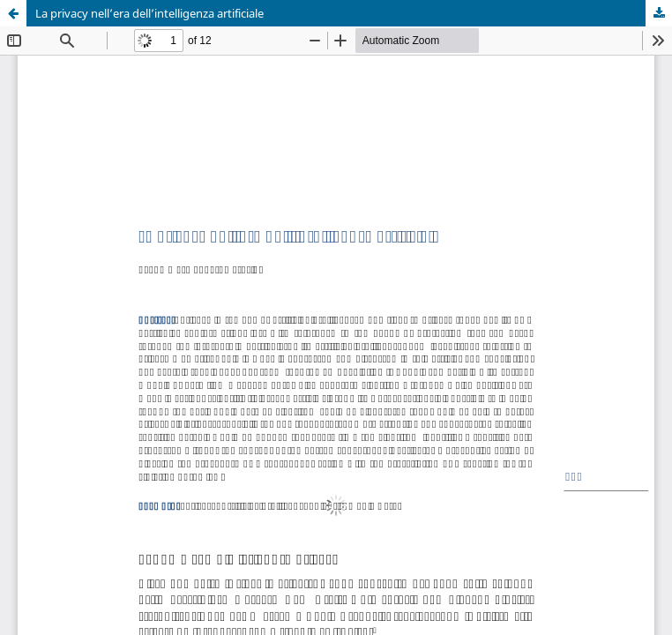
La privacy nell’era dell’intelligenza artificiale (149, 13)
